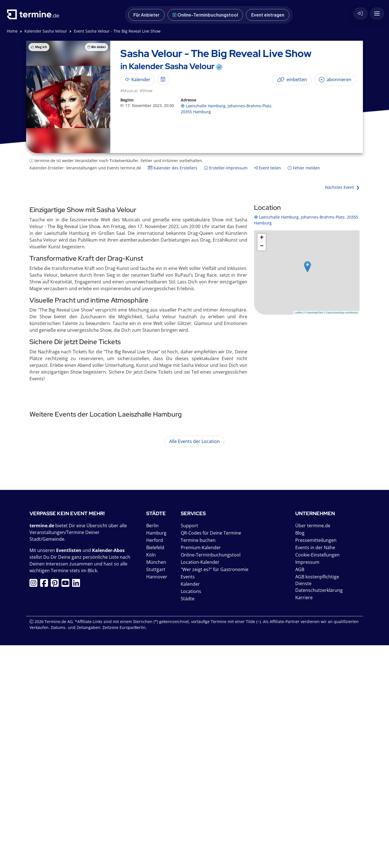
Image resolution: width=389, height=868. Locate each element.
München (156, 785)
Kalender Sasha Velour (46, 31)
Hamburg (156, 756)
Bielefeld (155, 770)
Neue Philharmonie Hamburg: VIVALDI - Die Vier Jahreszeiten (143, 500)
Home (12, 31)
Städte (188, 821)
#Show (146, 91)
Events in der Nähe (315, 770)
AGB (300, 792)
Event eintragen (268, 15)
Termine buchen (198, 763)
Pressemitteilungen (316, 763)
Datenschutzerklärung (319, 813)
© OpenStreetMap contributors (341, 313)
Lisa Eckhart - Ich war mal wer (106, 607)
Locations (191, 814)
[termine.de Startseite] (35, 16)
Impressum (307, 785)
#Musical (129, 91)
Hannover (157, 799)
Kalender (190, 807)
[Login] (361, 13)
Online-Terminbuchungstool (205, 15)
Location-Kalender (200, 785)
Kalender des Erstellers (173, 168)
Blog (300, 756)
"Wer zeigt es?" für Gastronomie (215, 792)
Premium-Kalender (201, 770)
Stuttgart (156, 792)
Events (188, 799)
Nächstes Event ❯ (342, 187)
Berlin (152, 748)
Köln (151, 778)
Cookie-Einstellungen (317, 778)
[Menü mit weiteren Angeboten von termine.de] (377, 13)
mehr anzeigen (286, 544)
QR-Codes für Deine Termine (211, 756)
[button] (307, 267)
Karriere (304, 820)
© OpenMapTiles (314, 313)
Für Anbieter (146, 15)
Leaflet (298, 313)
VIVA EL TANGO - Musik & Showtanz (114, 572)
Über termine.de (313, 748)
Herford (155, 763)
